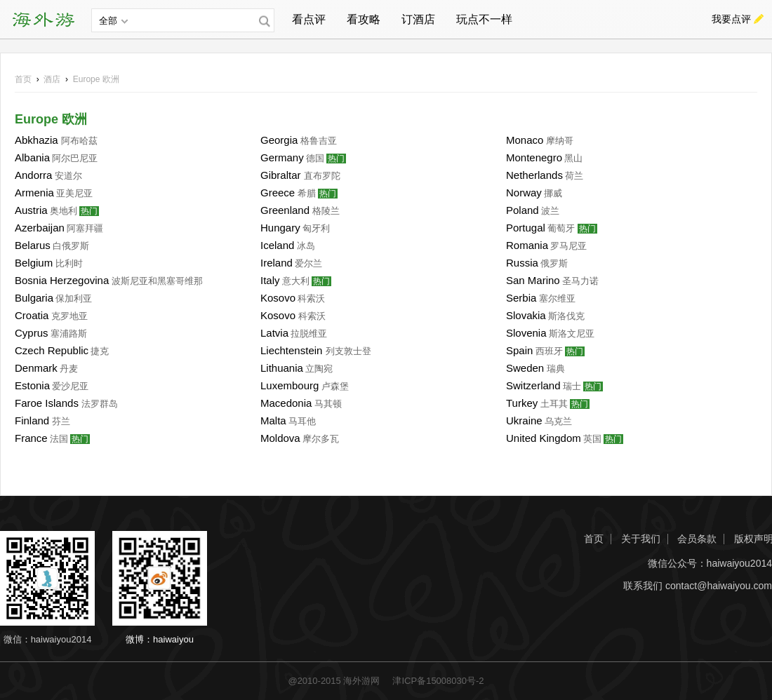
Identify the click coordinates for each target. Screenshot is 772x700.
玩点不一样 (484, 19)
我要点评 (731, 19)
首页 (23, 79)
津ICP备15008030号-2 (438, 681)
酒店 (52, 79)
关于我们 (641, 539)
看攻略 (364, 19)
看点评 (309, 19)
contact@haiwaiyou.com (719, 586)
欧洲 (96, 79)
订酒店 (418, 19)
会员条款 (697, 539)
